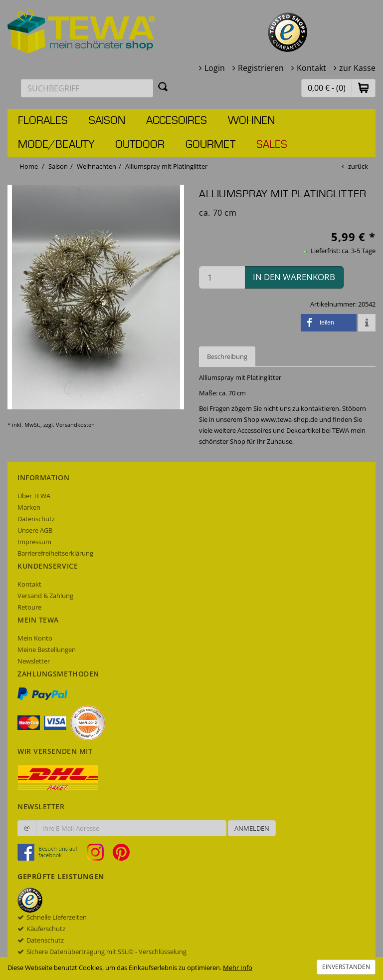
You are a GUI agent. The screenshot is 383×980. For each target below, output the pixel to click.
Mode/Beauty (56, 145)
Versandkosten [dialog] (75, 425)
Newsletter (34, 661)
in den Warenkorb (294, 277)
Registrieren (261, 68)
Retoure (29, 607)
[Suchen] (163, 86)
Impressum (34, 542)
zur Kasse (357, 68)
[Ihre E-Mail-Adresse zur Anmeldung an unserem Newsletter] (131, 828)
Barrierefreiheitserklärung (55, 553)
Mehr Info (238, 968)
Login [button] (215, 68)
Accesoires (177, 121)
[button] (364, 88)
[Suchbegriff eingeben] (87, 88)
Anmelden (252, 828)
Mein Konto (35, 638)
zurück (358, 166)
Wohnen (251, 121)
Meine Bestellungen (47, 650)
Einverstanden (346, 967)
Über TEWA (34, 496)
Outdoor (140, 145)
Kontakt (311, 68)
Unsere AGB (35, 530)
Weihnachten (96, 166)
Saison (107, 121)
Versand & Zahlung (45, 596)
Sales (272, 145)
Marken (29, 507)
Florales (43, 121)
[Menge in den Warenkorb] (222, 277)
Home (29, 166)
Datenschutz (36, 519)
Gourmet (210, 145)
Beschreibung (227, 356)
